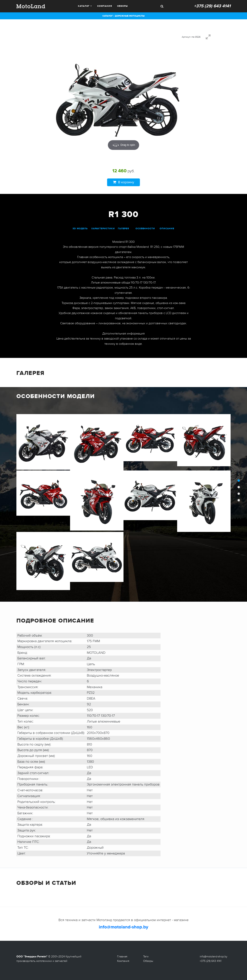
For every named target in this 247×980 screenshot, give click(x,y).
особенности (145, 229)
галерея (123, 229)
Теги (146, 957)
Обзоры (122, 6)
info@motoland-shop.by (123, 927)
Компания (105, 6)
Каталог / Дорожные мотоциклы (123, 16)
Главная (122, 957)
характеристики (103, 229)
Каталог (84, 6)
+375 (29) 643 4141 (212, 6)
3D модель (80, 229)
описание (167, 229)
